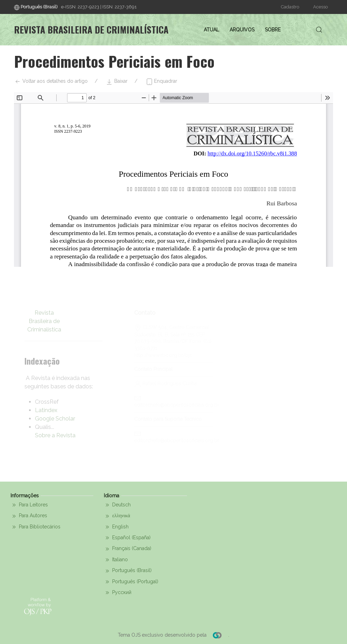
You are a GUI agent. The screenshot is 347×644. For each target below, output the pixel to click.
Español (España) (127, 538)
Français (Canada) (128, 549)
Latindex (46, 410)
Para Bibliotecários (35, 527)
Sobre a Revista (55, 435)
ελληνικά (117, 516)
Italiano (116, 560)
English (116, 527)
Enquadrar (161, 82)
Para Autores (29, 516)
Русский (118, 593)
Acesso (320, 7)
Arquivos (242, 30)
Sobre (273, 30)
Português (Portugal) (131, 582)
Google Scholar (55, 419)
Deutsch (117, 505)
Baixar (117, 82)
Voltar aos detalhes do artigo (51, 82)
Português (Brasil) (128, 571)
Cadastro (290, 7)
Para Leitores (29, 505)
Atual (211, 30)
